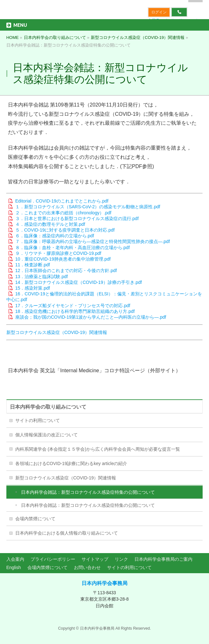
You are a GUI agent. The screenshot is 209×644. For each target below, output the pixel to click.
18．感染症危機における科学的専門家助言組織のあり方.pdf (75, 311)
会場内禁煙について (35, 519)
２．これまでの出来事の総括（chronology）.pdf (63, 213)
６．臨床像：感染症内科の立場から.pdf (55, 236)
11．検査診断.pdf (33, 265)
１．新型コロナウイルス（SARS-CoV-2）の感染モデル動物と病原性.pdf (88, 207)
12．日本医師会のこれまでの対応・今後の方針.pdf (66, 270)
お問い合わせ (87, 567)
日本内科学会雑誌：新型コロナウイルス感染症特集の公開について (88, 492)
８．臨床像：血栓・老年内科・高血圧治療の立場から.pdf (72, 248)
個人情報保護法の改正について (47, 435)
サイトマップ (95, 559)
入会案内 (15, 559)
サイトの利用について (38, 420)
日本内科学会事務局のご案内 (163, 559)
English (14, 567)
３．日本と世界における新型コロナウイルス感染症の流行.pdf (77, 218)
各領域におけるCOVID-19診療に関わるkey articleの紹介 (71, 463)
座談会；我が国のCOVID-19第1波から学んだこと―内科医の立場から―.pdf (91, 317)
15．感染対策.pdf (33, 288)
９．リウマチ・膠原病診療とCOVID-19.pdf (58, 253)
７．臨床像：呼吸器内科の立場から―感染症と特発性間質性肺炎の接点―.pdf (93, 241)
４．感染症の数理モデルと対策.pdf (50, 224)
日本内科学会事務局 (104, 583)
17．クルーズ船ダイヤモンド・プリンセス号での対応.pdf (73, 306)
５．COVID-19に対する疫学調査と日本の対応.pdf (65, 230)
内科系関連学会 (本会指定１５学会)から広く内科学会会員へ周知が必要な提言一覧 (98, 449)
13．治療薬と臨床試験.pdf (42, 277)
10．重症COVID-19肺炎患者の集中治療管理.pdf (63, 259)
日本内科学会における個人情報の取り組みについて (67, 533)
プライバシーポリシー (53, 559)
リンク (121, 559)
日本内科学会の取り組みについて (48, 407)
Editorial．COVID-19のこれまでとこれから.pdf (62, 201)
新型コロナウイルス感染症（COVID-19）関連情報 (57, 332)
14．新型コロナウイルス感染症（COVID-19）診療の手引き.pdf (79, 282)
